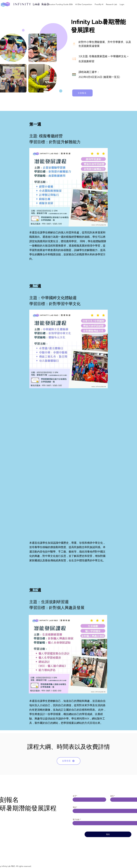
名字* (75, 796)
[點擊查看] (69, 761)
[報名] (108, 834)
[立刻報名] (82, 93)
